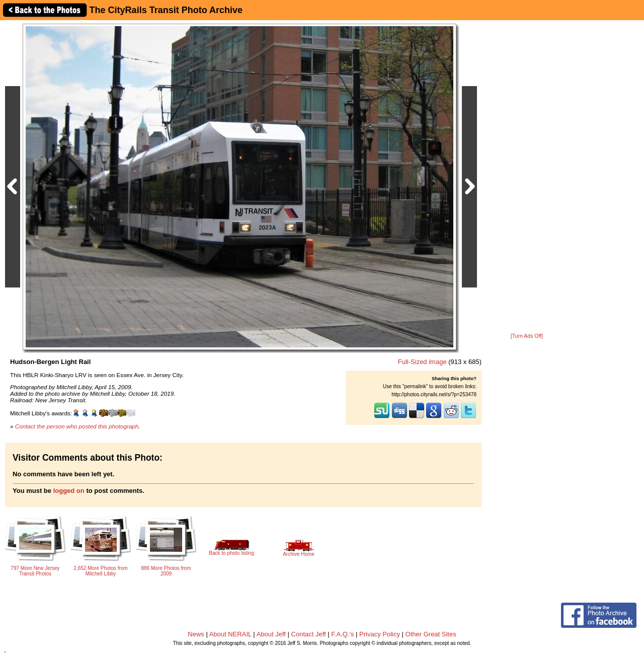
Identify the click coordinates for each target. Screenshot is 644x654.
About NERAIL (230, 634)
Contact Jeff (309, 634)
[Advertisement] (527, 177)
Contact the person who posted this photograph (77, 426)
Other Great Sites (431, 634)
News (196, 634)
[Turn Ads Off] (527, 336)
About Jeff (271, 634)
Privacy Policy (380, 634)
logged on (69, 491)
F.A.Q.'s (342, 634)
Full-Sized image (422, 362)
